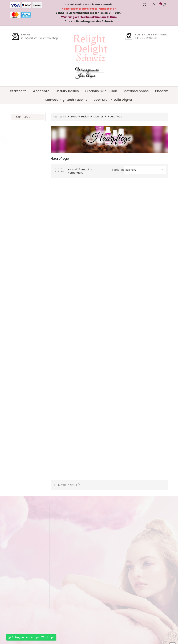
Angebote (41, 91)
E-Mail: (26, 35)
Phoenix (162, 91)
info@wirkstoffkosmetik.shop (40, 38)
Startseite (19, 91)
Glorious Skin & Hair (101, 91)
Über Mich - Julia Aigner (113, 100)
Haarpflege (22, 117)
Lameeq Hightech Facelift (66, 100)
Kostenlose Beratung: (151, 35)
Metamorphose (136, 91)
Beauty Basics (67, 91)
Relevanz (145, 170)
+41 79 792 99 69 (146, 38)
